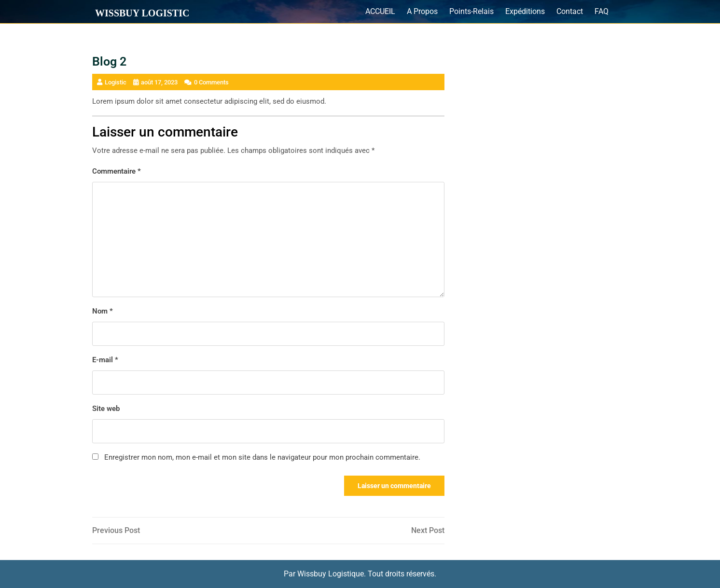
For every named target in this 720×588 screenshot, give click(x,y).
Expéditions (525, 11)
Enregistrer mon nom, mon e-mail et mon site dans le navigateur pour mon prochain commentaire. (262, 457)
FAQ (602, 11)
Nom (103, 311)
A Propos (422, 11)
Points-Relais (471, 11)
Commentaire (117, 171)
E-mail (105, 360)
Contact (570, 11)
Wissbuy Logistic (142, 13)
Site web (106, 409)
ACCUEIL (380, 11)
